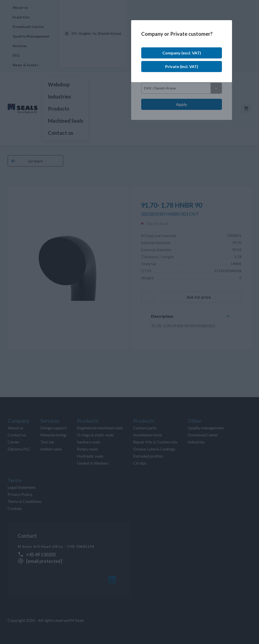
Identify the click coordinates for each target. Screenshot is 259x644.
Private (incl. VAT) (182, 66)
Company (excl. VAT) (182, 53)
